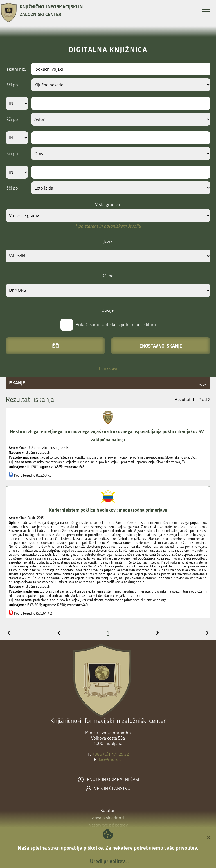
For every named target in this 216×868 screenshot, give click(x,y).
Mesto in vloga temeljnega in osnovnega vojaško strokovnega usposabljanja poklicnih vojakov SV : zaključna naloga (108, 435)
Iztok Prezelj (50, 448)
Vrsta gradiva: (108, 205)
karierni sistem (92, 600)
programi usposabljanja (138, 462)
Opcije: (108, 310)
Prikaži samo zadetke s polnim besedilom (116, 325)
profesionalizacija (46, 600)
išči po (12, 85)
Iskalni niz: (16, 69)
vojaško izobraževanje (49, 462)
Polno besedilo (25, 475)
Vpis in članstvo (112, 789)
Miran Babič (27, 518)
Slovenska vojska (168, 462)
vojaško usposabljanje (82, 462)
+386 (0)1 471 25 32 (110, 754)
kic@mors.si (111, 759)
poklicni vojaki (109, 462)
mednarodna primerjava (122, 600)
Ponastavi (108, 368)
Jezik (108, 242)
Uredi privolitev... (109, 861)
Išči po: (108, 276)
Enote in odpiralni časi (113, 780)
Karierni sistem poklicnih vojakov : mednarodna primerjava (108, 510)
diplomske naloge (154, 600)
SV (184, 462)
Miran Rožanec (29, 448)
